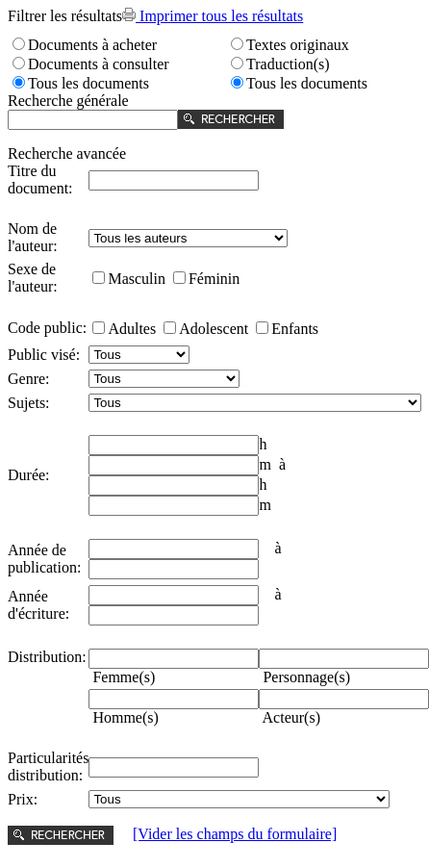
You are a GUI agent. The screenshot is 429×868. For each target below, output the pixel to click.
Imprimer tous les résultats (213, 16)
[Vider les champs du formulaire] (235, 834)
